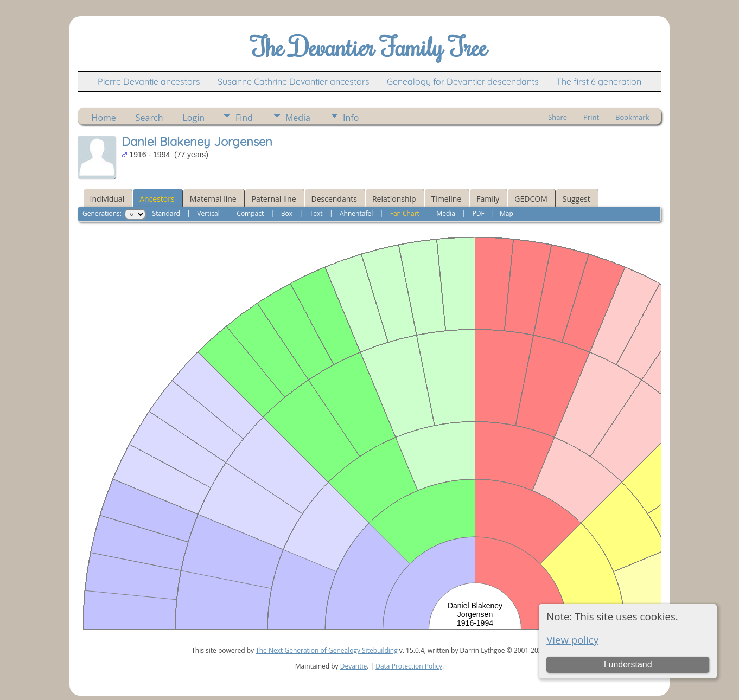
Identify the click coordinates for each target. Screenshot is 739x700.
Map (507, 213)
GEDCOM (531, 199)
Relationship (394, 199)
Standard (166, 213)
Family (488, 199)
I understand (628, 664)
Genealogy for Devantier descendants (463, 81)
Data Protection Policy (409, 666)
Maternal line (213, 199)
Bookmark (632, 117)
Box (287, 213)
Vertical (208, 213)
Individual (107, 199)
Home (104, 118)
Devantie (354, 666)
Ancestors (157, 199)
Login (193, 118)
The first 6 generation (599, 81)
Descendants (334, 199)
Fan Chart (405, 213)
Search (149, 118)
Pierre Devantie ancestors (149, 81)
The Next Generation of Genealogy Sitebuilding (327, 650)
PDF (478, 213)
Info (351, 118)
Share (558, 117)
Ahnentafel (356, 213)
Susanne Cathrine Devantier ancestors (294, 81)
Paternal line (274, 199)
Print (591, 117)
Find (244, 118)
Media (298, 118)
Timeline (447, 199)
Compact (250, 213)
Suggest (576, 199)
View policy (572, 640)
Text (316, 213)
